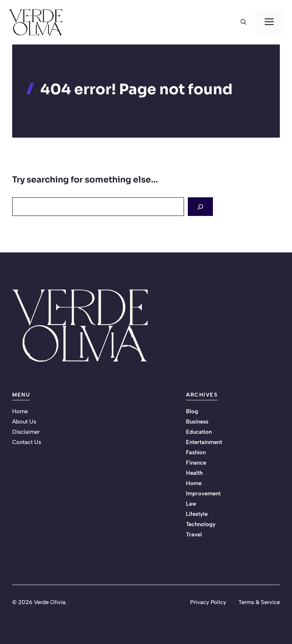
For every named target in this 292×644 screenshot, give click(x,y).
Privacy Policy (208, 602)
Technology (201, 524)
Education (199, 432)
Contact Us (27, 442)
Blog (192, 411)
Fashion (196, 452)
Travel (194, 535)
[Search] (200, 207)
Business (197, 422)
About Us (24, 422)
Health (194, 473)
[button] (244, 22)
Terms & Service (259, 602)
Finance (196, 463)
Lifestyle (197, 514)
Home (20, 411)
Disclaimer (26, 432)
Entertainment (204, 442)
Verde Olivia (50, 602)
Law (191, 504)
